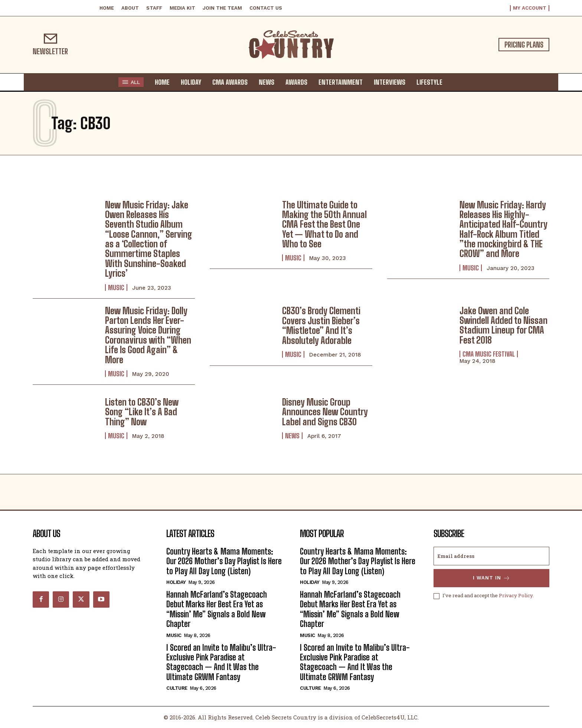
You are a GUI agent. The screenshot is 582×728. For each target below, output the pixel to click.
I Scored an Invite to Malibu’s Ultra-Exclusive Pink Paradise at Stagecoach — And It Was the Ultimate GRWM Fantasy (221, 662)
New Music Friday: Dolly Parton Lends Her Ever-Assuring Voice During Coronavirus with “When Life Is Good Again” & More (148, 335)
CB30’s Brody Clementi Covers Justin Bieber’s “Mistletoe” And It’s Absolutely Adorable (321, 325)
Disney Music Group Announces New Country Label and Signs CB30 (325, 412)
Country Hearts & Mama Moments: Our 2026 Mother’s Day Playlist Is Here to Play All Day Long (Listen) (224, 561)
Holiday (176, 582)
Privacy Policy (516, 596)
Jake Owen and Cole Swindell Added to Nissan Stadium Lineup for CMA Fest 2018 (503, 325)
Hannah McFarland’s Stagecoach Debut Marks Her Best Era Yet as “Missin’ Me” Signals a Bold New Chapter (217, 609)
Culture (177, 688)
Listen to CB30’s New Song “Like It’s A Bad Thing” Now (142, 412)
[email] (491, 556)
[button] (455, 82)
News (292, 436)
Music (116, 287)
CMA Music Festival (489, 354)
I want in (492, 578)
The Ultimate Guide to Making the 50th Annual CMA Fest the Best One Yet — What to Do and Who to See (324, 225)
